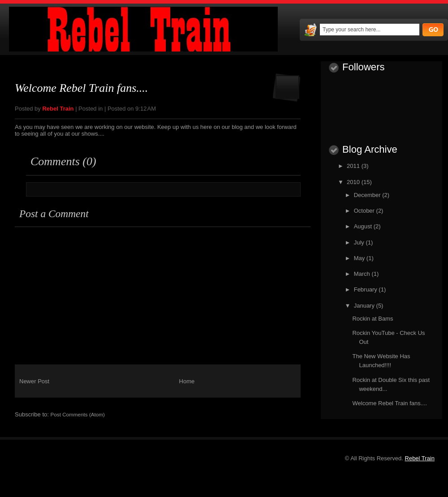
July (360, 242)
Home (187, 381)
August (364, 226)
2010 (354, 182)
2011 (354, 166)
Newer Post (34, 381)
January (365, 306)
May (360, 258)
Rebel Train (420, 458)
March (363, 274)
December (368, 195)
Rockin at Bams (373, 319)
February (366, 289)
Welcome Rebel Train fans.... (81, 88)
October (365, 211)
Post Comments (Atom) (78, 414)
